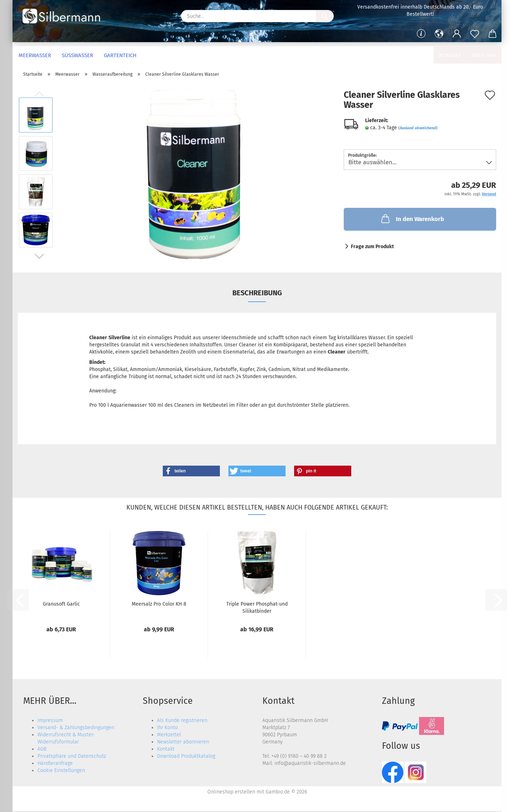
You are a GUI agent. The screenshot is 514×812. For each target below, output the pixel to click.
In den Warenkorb (412, 219)
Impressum (50, 720)
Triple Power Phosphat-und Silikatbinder (257, 607)
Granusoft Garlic (61, 604)
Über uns (484, 55)
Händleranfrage (55, 763)
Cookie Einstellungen (61, 770)
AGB (42, 749)
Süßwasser (77, 55)
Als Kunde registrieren (182, 720)
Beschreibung (257, 293)
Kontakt (450, 55)
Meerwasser (35, 55)
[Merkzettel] (475, 34)
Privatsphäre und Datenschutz (72, 756)
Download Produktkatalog (186, 756)
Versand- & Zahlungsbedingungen (76, 728)
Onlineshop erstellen (231, 792)
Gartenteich (120, 55)
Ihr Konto (167, 728)
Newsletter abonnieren (183, 742)
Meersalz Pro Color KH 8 (159, 604)
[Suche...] (325, 16)
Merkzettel (169, 735)
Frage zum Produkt (372, 247)
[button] (439, 34)
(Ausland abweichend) (418, 128)
